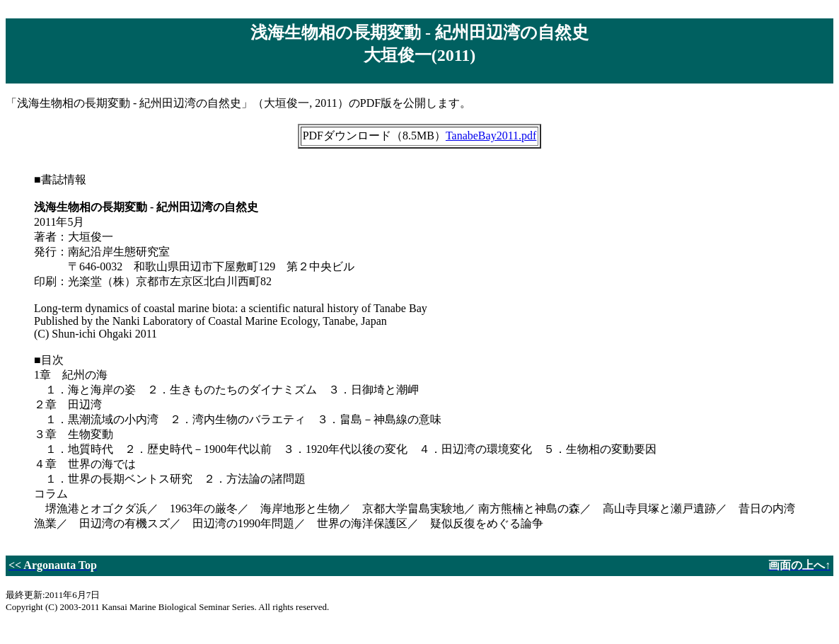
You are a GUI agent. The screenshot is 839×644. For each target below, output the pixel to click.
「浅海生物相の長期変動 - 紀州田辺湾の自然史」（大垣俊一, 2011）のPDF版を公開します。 (419, 315)
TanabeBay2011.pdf (491, 136)
